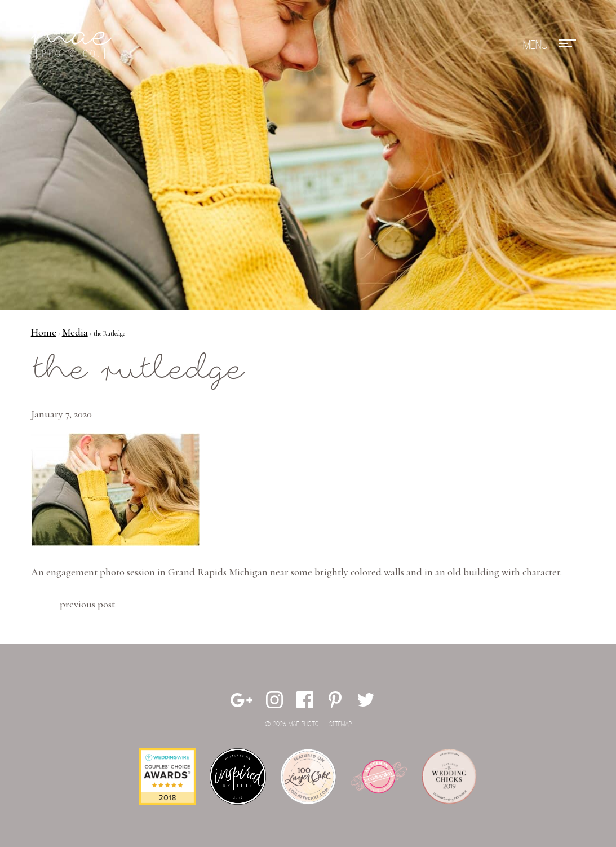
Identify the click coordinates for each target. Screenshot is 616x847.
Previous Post (87, 604)
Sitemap (340, 724)
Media (75, 332)
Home (44, 332)
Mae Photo (73, 45)
